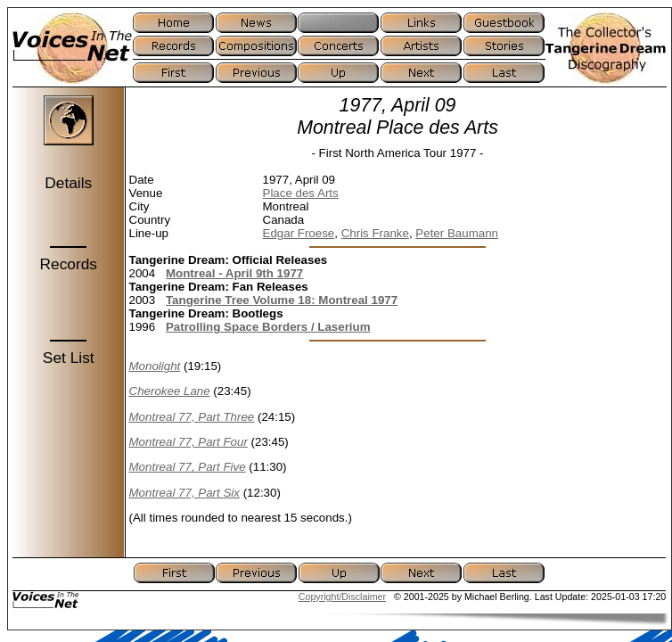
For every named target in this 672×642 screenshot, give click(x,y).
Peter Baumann (457, 233)
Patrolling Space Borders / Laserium (268, 327)
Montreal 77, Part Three (192, 417)
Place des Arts (301, 193)
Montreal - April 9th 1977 (234, 273)
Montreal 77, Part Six (184, 493)
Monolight (155, 366)
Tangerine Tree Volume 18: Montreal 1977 (282, 300)
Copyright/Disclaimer (342, 597)
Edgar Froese (299, 233)
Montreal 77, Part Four (188, 442)
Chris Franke (375, 233)
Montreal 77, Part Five (188, 467)
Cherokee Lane (170, 391)
